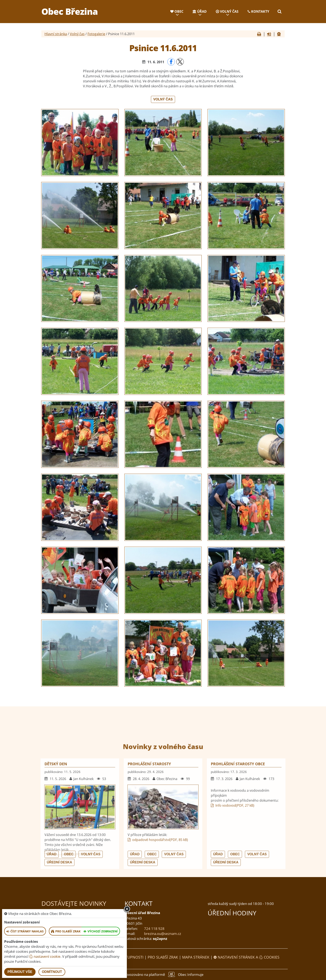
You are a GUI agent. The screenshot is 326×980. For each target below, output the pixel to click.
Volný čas (227, 11)
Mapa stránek (196, 957)
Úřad (200, 11)
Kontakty (258, 11)
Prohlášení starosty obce (238, 840)
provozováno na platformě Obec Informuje (163, 974)
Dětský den (56, 840)
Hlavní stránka (56, 34)
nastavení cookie (45, 956)
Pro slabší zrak (163, 957)
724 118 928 (154, 929)
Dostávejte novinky (74, 903)
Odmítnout (52, 972)
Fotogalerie (96, 34)
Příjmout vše (20, 972)
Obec (177, 11)
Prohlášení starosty (149, 840)
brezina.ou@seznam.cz (163, 934)
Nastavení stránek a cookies (246, 957)
